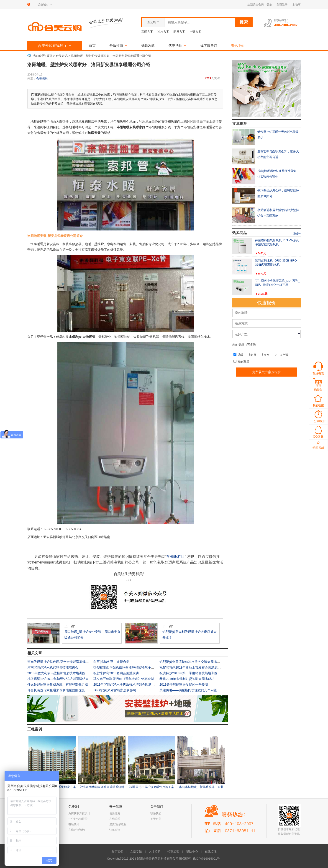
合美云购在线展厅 (55, 46)
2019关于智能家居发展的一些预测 (184, 684)
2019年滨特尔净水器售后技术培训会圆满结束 (126, 684)
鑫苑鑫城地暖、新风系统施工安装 (201, 787)
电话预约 (74, 824)
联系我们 (156, 813)
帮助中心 (192, 852)
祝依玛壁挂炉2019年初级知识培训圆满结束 (58, 679)
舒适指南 (118, 46)
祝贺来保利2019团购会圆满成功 (116, 673)
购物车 (297, 5)
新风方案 (179, 32)
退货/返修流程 (118, 824)
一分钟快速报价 (78, 819)
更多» (297, 233)
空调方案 (195, 32)
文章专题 (136, 852)
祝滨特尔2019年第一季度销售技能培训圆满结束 (193, 673)
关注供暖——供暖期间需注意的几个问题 (188, 690)
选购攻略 (148, 46)
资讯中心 (238, 46)
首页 (92, 46)
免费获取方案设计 (79, 813)
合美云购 (42, 79)
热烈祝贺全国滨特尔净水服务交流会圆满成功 (191, 662)
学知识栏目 (176, 557)
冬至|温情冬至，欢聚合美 (111, 662)
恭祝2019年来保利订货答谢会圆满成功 (187, 679)
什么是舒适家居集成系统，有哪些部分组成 (58, 684)
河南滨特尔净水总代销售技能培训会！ (54, 667)
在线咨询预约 (77, 830)
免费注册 (282, 5)
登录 (269, 5)
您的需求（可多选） (246, 345)
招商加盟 (173, 852)
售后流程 (115, 813)
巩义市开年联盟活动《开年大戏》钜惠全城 (124, 679)
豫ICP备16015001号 (206, 859)
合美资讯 (62, 56)
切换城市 (43, 5)
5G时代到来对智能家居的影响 (115, 690)
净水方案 (163, 32)
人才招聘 (155, 852)
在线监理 (115, 819)
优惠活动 (178, 46)
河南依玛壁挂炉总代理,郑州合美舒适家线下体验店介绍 (66, 662)
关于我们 (117, 852)
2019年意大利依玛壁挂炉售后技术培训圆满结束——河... (67, 673)
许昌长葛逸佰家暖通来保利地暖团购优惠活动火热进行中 (67, 690)
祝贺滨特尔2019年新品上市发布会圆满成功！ (192, 667)
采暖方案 (147, 32)
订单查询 (115, 830)
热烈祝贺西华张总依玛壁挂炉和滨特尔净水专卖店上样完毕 (135, 667)
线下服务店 (209, 46)
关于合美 (156, 819)
